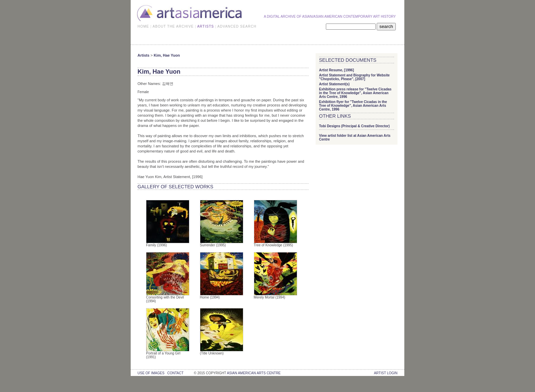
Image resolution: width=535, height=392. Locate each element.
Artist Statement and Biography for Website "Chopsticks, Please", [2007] (354, 77)
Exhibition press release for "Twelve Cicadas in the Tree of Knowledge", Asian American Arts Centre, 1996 (355, 93)
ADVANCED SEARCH (237, 26)
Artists (143, 55)
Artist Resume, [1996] (336, 70)
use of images (151, 373)
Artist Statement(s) (334, 84)
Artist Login (386, 373)
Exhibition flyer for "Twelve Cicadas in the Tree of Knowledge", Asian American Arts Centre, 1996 (353, 106)
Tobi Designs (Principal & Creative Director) (354, 126)
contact (175, 373)
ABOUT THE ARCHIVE (173, 26)
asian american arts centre (254, 373)
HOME (143, 26)
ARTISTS (206, 26)
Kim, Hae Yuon (167, 55)
